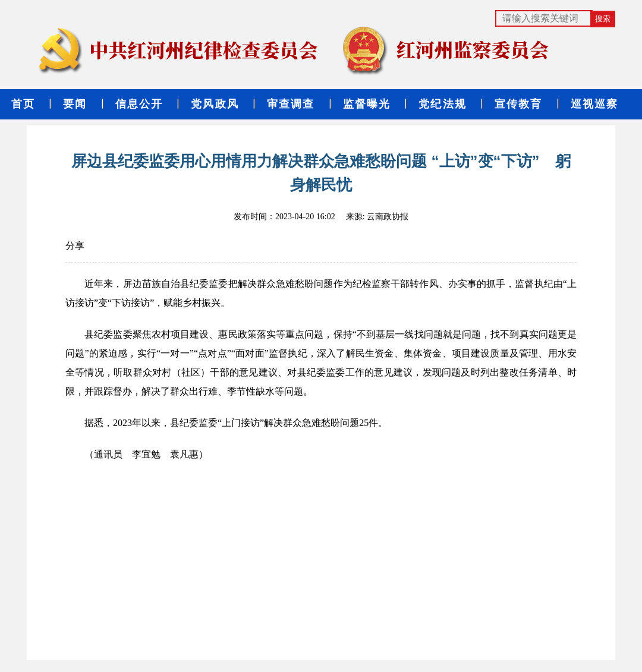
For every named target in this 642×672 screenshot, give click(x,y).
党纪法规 (443, 104)
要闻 (75, 104)
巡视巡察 (595, 104)
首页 (23, 104)
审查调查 (291, 104)
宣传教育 (519, 104)
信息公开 (139, 104)
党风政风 (215, 104)
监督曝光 (367, 104)
